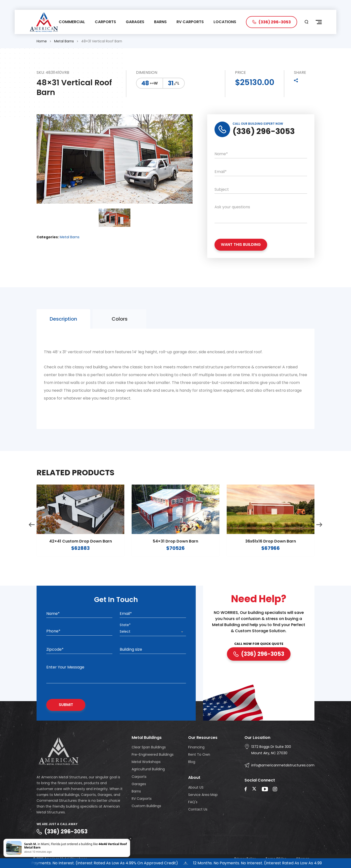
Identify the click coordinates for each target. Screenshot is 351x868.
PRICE (240, 73)
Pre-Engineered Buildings (153, 754)
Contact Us (198, 809)
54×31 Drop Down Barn (175, 549)
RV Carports (142, 799)
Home (42, 41)
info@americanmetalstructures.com (283, 765)
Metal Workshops (146, 762)
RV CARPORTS (190, 22)
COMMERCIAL (72, 22)
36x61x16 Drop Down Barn (271, 549)
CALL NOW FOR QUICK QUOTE (259, 644)
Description (63, 327)
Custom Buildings (146, 806)
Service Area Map (203, 795)
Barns (136, 791)
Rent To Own (199, 754)
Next (319, 533)
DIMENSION (147, 73)
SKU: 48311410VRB (53, 73)
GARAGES (135, 22)
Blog (192, 762)
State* (125, 625)
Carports (139, 777)
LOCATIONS (225, 22)
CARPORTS (105, 22)
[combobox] (153, 632)
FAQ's (193, 802)
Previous (32, 533)
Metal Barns (64, 41)
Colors (120, 327)
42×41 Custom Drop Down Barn (81, 549)
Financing (196, 747)
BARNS (160, 22)
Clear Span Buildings (149, 747)
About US (196, 787)
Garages (139, 784)
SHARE (300, 73)
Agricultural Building (148, 769)
